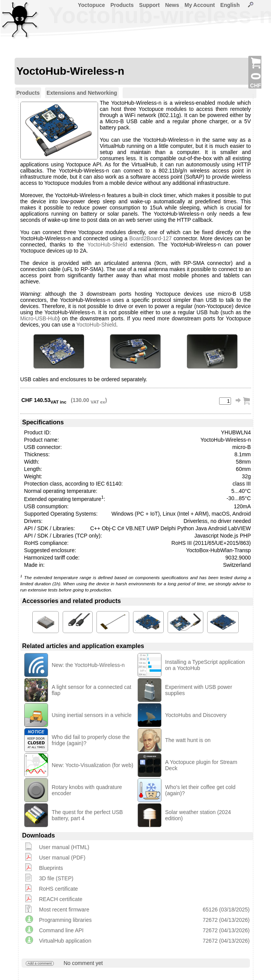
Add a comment (40, 963)
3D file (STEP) (56, 878)
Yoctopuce (92, 5)
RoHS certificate (59, 889)
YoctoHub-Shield (107, 245)
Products (122, 5)
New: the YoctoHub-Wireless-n (88, 665)
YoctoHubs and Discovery (196, 715)
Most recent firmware (64, 910)
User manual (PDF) (62, 858)
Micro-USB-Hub (39, 318)
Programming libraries (66, 920)
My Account (200, 5)
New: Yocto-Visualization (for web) (93, 765)
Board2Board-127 (150, 238)
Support (150, 5)
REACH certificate (61, 899)
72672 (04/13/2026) (226, 920)
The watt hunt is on (188, 740)
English (230, 5)
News (172, 5)
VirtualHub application (65, 941)
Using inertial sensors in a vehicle (92, 715)
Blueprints (51, 868)
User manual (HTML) (64, 847)
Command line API (62, 930)
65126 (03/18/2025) (226, 910)
